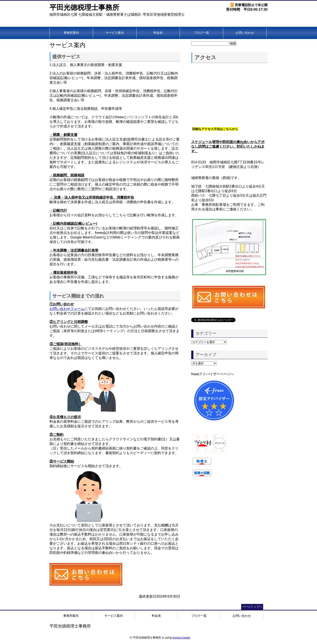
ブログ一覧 (201, 33)
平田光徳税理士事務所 (84, 7)
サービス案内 (115, 33)
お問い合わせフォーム (67, 309)
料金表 (158, 33)
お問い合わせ (245, 33)
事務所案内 (71, 33)
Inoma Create (181, 638)
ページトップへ (252, 607)
